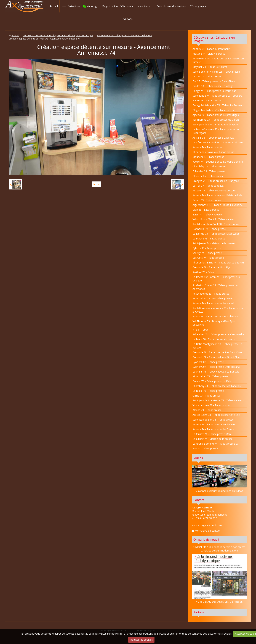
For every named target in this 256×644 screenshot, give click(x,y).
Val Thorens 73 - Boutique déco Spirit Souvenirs (214, 323)
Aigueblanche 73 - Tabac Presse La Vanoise (218, 205)
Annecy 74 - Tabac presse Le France (213, 429)
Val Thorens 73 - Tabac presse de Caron (216, 120)
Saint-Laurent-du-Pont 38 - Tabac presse (216, 224)
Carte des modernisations (171, 6)
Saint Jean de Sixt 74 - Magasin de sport (215, 124)
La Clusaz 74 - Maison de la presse (213, 439)
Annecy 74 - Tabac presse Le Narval (213, 303)
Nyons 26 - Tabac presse (207, 100)
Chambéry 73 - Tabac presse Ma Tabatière (217, 386)
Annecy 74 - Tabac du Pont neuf (211, 49)
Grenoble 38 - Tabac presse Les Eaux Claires (218, 352)
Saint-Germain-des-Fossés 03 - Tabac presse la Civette (218, 310)
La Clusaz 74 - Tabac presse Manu (212, 434)
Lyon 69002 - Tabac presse (208, 362)
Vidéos (198, 458)
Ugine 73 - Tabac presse (206, 396)
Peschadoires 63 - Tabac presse (211, 294)
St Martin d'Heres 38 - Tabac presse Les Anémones (216, 287)
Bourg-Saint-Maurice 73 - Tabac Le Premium (218, 105)
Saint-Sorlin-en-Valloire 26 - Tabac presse (216, 72)
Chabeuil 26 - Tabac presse (208, 176)
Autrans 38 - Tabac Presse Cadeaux (213, 138)
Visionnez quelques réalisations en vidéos (219, 491)
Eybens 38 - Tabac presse (207, 248)
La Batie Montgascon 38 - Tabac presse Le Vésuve (217, 346)
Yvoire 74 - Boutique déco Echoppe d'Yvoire (218, 162)
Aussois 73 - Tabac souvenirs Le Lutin (214, 190)
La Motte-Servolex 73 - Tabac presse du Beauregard (216, 131)
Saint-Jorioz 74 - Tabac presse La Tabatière (217, 96)
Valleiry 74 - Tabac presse (207, 253)
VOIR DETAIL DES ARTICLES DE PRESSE (219, 579)
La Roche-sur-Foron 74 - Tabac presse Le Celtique (217, 279)
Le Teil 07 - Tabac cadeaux (208, 186)
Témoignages (198, 6)
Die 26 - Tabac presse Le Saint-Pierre (214, 81)
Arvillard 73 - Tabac (204, 272)
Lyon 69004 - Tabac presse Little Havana (216, 367)
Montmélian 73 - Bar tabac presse (212, 298)
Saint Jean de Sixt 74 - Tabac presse (213, 420)
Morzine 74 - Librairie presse (209, 54)
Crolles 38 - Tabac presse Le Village (213, 86)
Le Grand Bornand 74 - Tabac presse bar (216, 444)
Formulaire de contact (206, 531)
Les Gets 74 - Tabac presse (208, 258)
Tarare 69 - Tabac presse (207, 200)
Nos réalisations (71, 6)
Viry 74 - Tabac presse (205, 448)
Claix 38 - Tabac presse (206, 210)
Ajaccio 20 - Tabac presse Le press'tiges (216, 115)
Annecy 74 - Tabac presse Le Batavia (214, 424)
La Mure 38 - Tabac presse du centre (214, 339)
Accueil (54, 6)
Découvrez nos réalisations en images (214, 39)
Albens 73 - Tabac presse (207, 410)
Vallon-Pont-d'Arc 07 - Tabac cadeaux (214, 219)
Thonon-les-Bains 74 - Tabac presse (213, 152)
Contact (128, 19)
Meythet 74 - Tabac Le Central (210, 67)
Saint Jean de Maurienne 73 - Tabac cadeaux (218, 400)
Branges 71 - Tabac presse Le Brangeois (216, 181)
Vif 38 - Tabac (200, 330)
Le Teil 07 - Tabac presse (207, 76)
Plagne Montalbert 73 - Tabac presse (214, 110)
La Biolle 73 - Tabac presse (208, 391)
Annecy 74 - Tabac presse (207, 147)
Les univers (143, 6)
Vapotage (92, 6)
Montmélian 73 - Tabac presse (210, 376)
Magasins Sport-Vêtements (117, 6)
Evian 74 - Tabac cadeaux (207, 214)
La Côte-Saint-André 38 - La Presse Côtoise (218, 142)
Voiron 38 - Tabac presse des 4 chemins (216, 316)
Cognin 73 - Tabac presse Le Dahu (212, 381)
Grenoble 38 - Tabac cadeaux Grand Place (217, 357)
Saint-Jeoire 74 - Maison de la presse (214, 243)
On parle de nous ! (206, 539)
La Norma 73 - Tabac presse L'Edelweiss (216, 234)
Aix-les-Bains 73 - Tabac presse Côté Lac (216, 415)
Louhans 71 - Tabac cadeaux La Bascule (216, 372)
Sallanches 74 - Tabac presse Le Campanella (218, 334)
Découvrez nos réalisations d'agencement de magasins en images (58, 35)
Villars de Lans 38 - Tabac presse (211, 405)
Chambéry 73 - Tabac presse (209, 166)
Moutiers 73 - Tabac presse (208, 157)
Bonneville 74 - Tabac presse (209, 229)
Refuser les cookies (142, 640)
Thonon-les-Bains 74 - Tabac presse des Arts (218, 262)
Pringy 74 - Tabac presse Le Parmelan (214, 91)
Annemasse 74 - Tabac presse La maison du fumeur (125, 35)
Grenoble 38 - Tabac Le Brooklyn (212, 267)
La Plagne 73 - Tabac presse (209, 238)
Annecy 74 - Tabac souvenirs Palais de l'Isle (217, 195)
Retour (97, 184)
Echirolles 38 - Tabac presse (209, 171)
